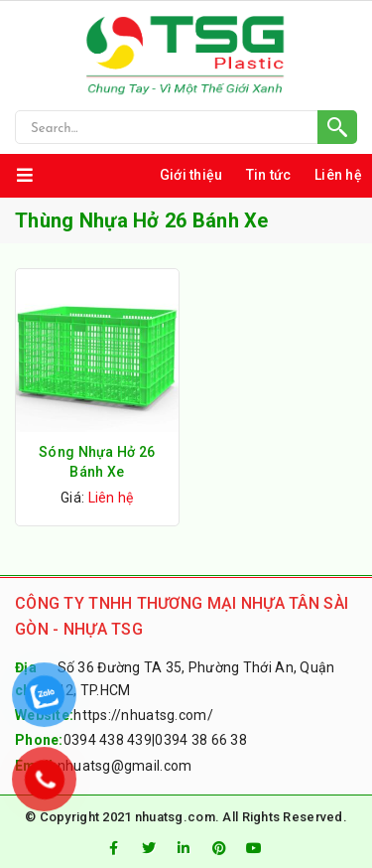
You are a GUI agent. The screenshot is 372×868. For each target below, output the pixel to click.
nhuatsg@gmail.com (125, 766)
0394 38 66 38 (201, 740)
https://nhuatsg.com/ (143, 715)
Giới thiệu (191, 175)
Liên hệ (338, 175)
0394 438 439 (108, 740)
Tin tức (269, 175)
